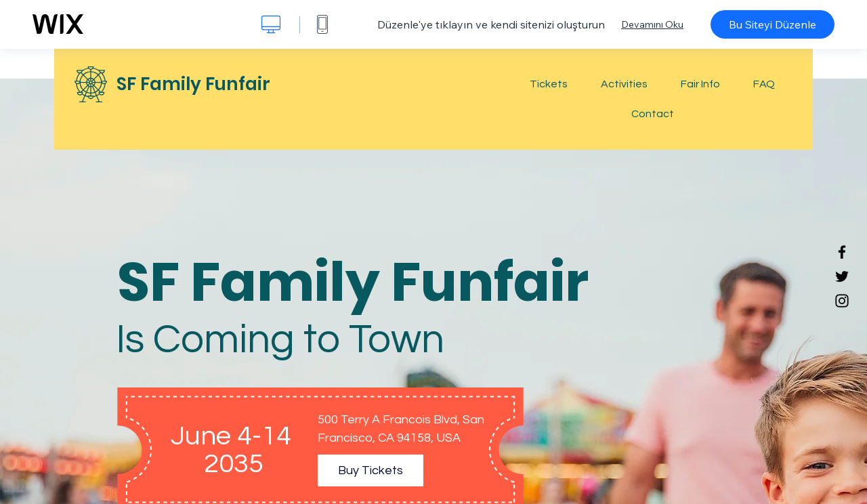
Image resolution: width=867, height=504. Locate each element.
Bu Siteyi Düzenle (773, 24)
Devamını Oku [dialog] (652, 24)
